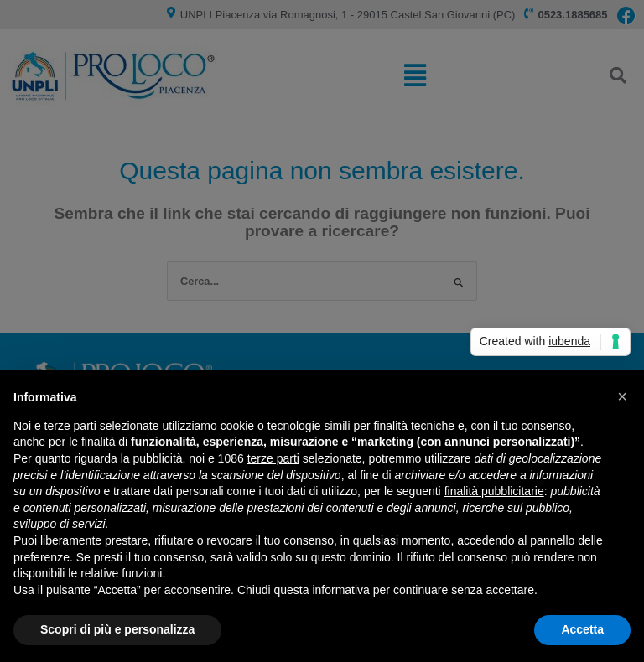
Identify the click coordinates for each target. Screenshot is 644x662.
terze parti (273, 458)
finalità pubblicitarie (494, 491)
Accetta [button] (582, 629)
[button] (622, 396)
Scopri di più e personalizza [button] (117, 629)
